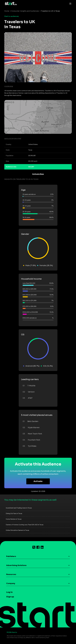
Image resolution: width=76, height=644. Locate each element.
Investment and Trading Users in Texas (19, 508)
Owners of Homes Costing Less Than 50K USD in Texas (25, 525)
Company (11, 583)
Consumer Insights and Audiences (25, 11)
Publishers (11, 556)
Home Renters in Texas (14, 519)
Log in (9, 592)
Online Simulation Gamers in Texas (17, 530)
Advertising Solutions (16, 565)
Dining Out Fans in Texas (14, 514)
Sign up (10, 597)
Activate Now (38, 174)
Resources (11, 574)
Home (7, 11)
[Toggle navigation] (70, 4)
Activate (38, 481)
